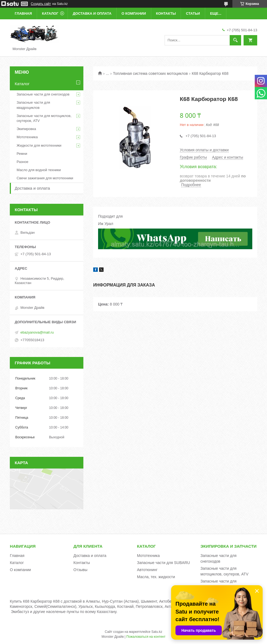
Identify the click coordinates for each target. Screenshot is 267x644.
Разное (22, 162)
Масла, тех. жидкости (156, 577)
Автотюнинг (147, 570)
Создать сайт (41, 4)
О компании (134, 13)
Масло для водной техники (39, 170)
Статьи (193, 13)
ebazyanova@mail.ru (37, 332)
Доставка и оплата (92, 13)
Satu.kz (157, 632)
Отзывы (81, 570)
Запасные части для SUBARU (163, 563)
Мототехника (27, 137)
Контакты (166, 13)
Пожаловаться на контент (146, 637)
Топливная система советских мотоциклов (151, 73)
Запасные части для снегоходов (43, 94)
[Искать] (235, 40)
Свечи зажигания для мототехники (45, 178)
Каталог (50, 13)
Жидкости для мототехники (39, 145)
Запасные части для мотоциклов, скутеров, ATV (44, 118)
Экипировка (26, 129)
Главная (23, 13)
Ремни (22, 154)
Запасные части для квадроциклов (33, 105)
